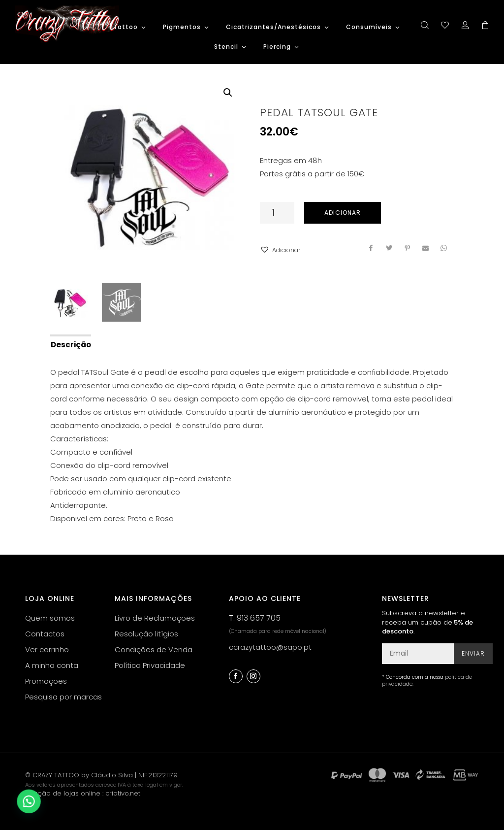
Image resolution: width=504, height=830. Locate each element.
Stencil (226, 47)
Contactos (45, 634)
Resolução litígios (146, 634)
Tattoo (126, 27)
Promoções (46, 681)
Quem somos (50, 618)
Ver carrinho (47, 649)
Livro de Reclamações (155, 618)
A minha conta (52, 665)
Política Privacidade (150, 665)
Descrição (71, 345)
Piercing (277, 47)
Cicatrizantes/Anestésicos (273, 27)
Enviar (473, 653)
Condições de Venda (154, 649)
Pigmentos (182, 27)
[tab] (70, 344)
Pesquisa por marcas (63, 697)
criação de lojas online (63, 793)
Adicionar (343, 213)
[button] (280, 250)
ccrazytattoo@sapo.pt (270, 647)
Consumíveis (369, 27)
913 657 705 (259, 618)
